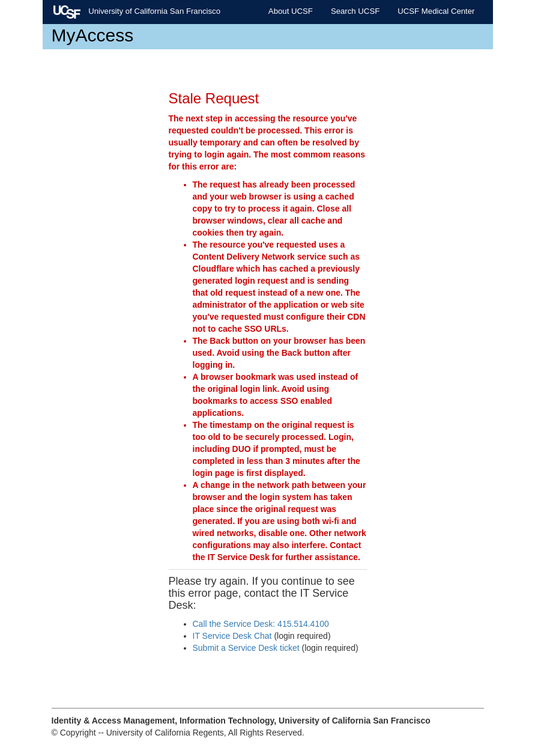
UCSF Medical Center (436, 11)
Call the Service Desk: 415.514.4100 (261, 624)
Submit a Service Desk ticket (246, 648)
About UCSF (291, 11)
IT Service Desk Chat (232, 636)
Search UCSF (355, 11)
